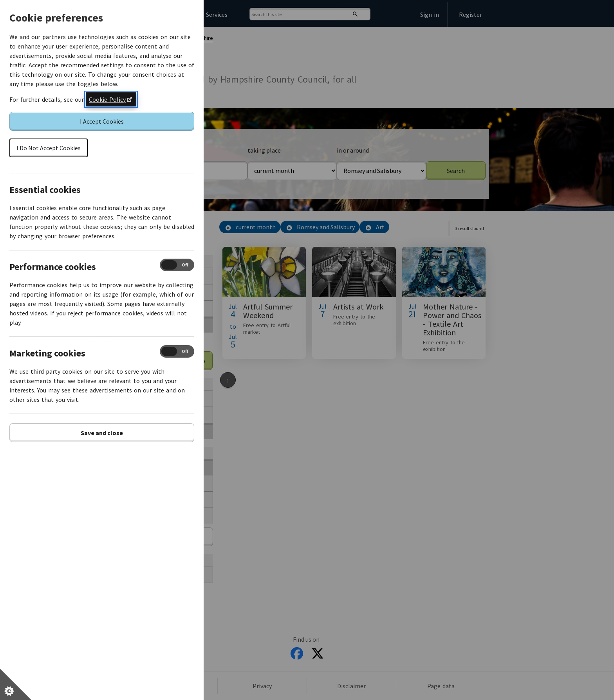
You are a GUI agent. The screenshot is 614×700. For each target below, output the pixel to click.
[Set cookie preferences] (16, 684)
